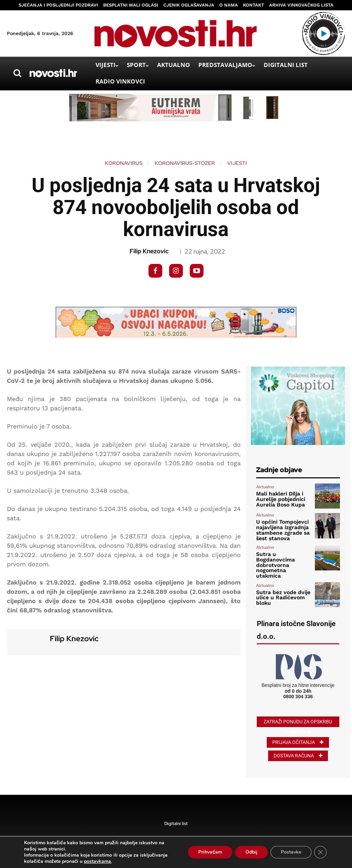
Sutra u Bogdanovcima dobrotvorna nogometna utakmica (283, 558)
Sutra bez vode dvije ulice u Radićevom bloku (280, 586)
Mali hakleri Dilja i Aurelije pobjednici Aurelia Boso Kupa (278, 499)
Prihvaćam (210, 852)
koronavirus (124, 163)
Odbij (251, 852)
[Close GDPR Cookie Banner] (320, 852)
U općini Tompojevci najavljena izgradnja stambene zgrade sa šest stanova (280, 529)
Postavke (291, 852)
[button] (17, 73)
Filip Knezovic (149, 251)
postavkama (97, 861)
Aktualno (265, 488)
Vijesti (237, 163)
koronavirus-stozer (185, 163)
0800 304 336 (298, 685)
